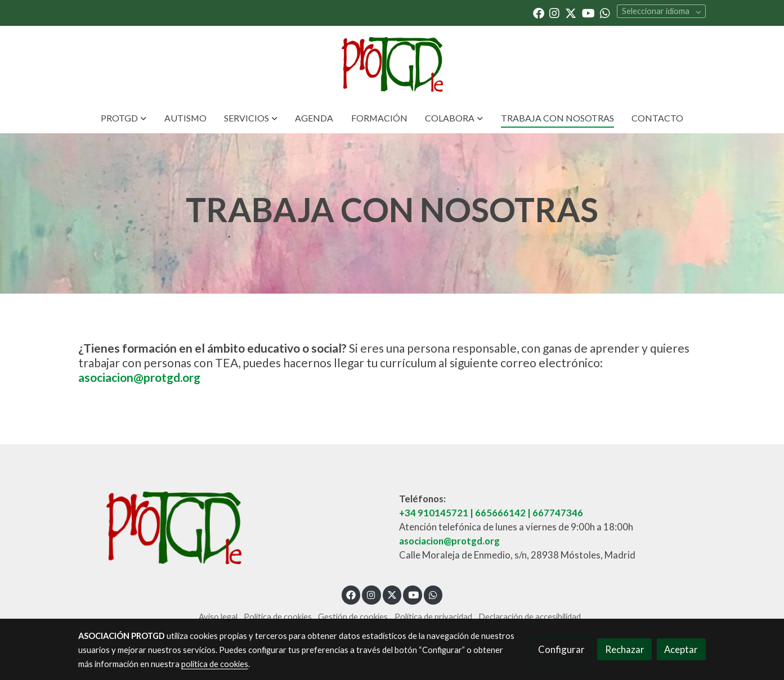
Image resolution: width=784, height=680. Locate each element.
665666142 (500, 513)
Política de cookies (278, 617)
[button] (124, 118)
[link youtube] (588, 12)
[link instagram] (554, 12)
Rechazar (625, 649)
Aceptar (681, 649)
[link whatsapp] (605, 12)
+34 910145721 (434, 513)
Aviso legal (218, 617)
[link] (392, 64)
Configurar (561, 649)
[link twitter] (571, 12)
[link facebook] (539, 12)
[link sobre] (231, 528)
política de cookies (215, 664)
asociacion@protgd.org (139, 377)
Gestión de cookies (353, 617)
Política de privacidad (433, 617)
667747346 (558, 513)
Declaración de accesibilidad (530, 617)
